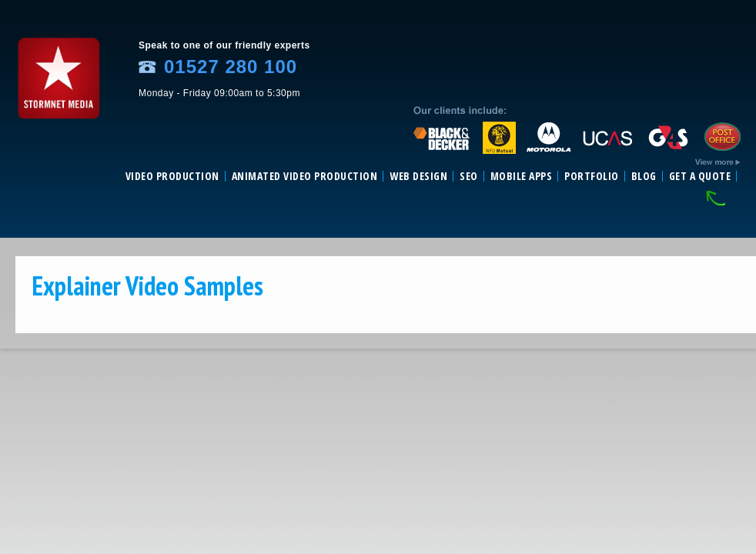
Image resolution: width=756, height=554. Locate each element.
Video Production (172, 176)
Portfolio (592, 176)
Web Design (418, 176)
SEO (469, 176)
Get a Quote (700, 176)
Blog (644, 176)
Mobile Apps (522, 176)
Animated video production (305, 176)
